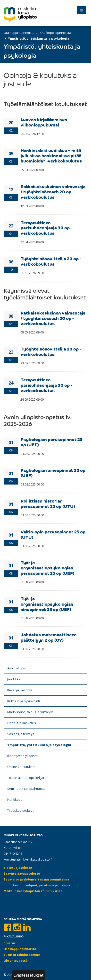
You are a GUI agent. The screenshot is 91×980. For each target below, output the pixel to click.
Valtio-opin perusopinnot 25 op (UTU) (53, 534)
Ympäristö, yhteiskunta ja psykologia (39, 745)
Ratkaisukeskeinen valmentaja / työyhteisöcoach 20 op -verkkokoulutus (53, 191)
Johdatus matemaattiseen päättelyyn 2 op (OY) (49, 637)
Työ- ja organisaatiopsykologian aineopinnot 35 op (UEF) (47, 604)
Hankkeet (14, 800)
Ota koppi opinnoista (19, 33)
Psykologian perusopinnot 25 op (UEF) (51, 442)
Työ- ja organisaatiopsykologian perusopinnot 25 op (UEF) (47, 567)
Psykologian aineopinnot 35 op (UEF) (53, 473)
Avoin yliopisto (18, 668)
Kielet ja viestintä (20, 690)
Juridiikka (14, 679)
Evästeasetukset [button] (29, 975)
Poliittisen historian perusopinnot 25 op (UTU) (48, 503)
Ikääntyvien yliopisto (22, 756)
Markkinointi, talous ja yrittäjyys (30, 712)
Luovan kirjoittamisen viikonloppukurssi (44, 122)
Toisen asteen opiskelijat (26, 778)
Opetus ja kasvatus (22, 723)
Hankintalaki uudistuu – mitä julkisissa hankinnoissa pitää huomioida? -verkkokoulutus (51, 155)
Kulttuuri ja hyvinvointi (24, 701)
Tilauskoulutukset (20, 810)
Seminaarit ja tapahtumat (26, 789)
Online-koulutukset (21, 767)
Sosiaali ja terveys (21, 734)
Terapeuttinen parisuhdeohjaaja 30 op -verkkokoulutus (46, 228)
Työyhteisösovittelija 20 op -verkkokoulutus (51, 261)
